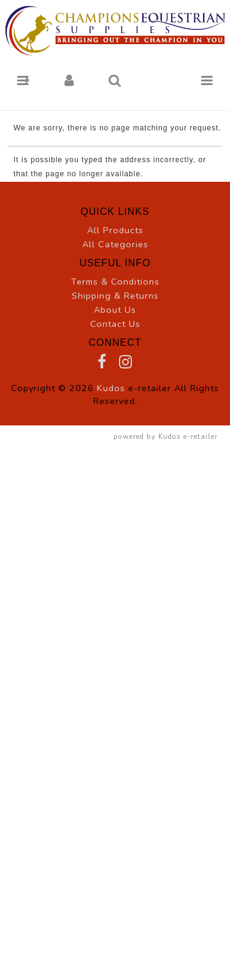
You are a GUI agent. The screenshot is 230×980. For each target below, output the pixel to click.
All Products (115, 230)
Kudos (111, 388)
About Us (115, 310)
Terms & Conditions (115, 282)
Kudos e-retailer (188, 436)
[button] (23, 80)
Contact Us (115, 324)
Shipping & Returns (115, 296)
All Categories (115, 244)
